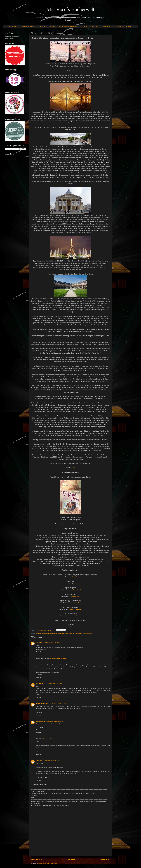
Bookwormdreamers (75, 609)
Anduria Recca (76, 616)
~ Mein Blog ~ (13, 26)
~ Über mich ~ (95, 26)
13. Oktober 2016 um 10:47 (57, 703)
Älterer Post (105, 859)
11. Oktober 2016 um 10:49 (51, 642)
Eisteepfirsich (41, 721)
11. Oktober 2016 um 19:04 (53, 684)
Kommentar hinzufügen (40, 785)
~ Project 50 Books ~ (28, 26)
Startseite (71, 859)
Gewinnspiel (62, 633)
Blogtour (38, 633)
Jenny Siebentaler (42, 703)
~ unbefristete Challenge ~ (47, 26)
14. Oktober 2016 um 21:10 (54, 721)
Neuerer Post (37, 859)
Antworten (39, 652)
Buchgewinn (53, 633)
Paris (73, 468)
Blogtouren (45, 633)
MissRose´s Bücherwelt (70, 9)
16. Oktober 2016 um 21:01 (51, 761)
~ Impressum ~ (108, 26)
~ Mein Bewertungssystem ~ (68, 26)
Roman (73, 633)
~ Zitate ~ (84, 26)
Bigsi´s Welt (75, 596)
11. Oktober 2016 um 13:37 (58, 658)
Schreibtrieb (77, 590)
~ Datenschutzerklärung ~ (124, 26)
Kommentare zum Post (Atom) (48, 864)
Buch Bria (75, 577)
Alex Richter (40, 684)
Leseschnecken (75, 603)
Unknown (39, 642)
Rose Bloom (80, 633)
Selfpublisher (88, 633)
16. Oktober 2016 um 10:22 (51, 739)
